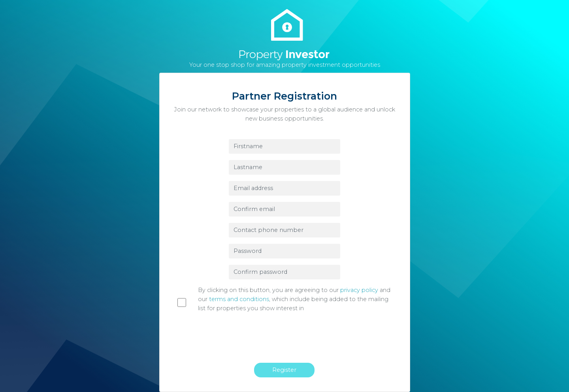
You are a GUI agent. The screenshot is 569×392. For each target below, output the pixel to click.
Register (284, 370)
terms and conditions (239, 299)
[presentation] (289, 341)
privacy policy (359, 290)
